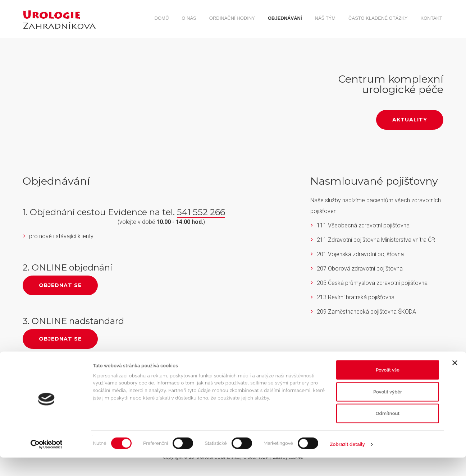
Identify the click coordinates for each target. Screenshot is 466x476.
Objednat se (60, 285)
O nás (189, 18)
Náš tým (325, 18)
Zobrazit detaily (348, 463)
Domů (162, 18)
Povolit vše (388, 388)
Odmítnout (388, 432)
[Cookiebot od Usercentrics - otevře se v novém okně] (47, 463)
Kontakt (431, 18)
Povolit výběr (388, 410)
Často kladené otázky (378, 18)
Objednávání (285, 18)
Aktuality (410, 120)
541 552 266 (201, 212)
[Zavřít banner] (455, 381)
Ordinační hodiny (232, 18)
